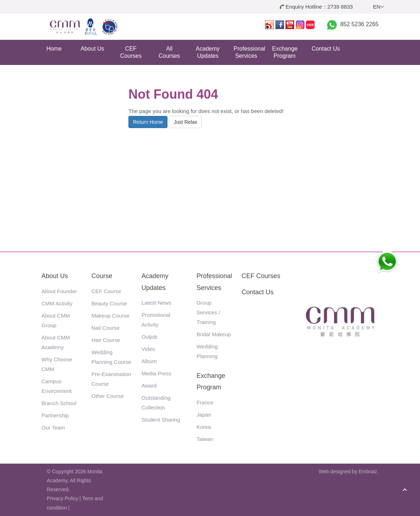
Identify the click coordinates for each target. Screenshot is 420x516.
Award (149, 386)
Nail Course (105, 328)
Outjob (150, 337)
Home (54, 49)
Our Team (53, 428)
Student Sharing (161, 420)
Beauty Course (109, 303)
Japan (204, 415)
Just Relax (185, 122)
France (205, 402)
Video (148, 349)
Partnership (55, 415)
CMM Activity (57, 303)
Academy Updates (208, 52)
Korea (204, 427)
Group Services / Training (208, 312)
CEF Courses (131, 52)
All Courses (169, 52)
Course (102, 276)
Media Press (157, 373)
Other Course (108, 396)
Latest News (157, 303)
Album (149, 361)
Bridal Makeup (214, 334)
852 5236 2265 (360, 24)
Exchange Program (285, 52)
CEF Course (106, 291)
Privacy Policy (63, 498)
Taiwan (205, 439)
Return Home (148, 122)
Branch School (59, 403)
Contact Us (326, 49)
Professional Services (249, 52)
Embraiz (368, 472)
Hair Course (106, 340)
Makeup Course (110, 316)
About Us (93, 49)
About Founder (59, 291)
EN (379, 7)
